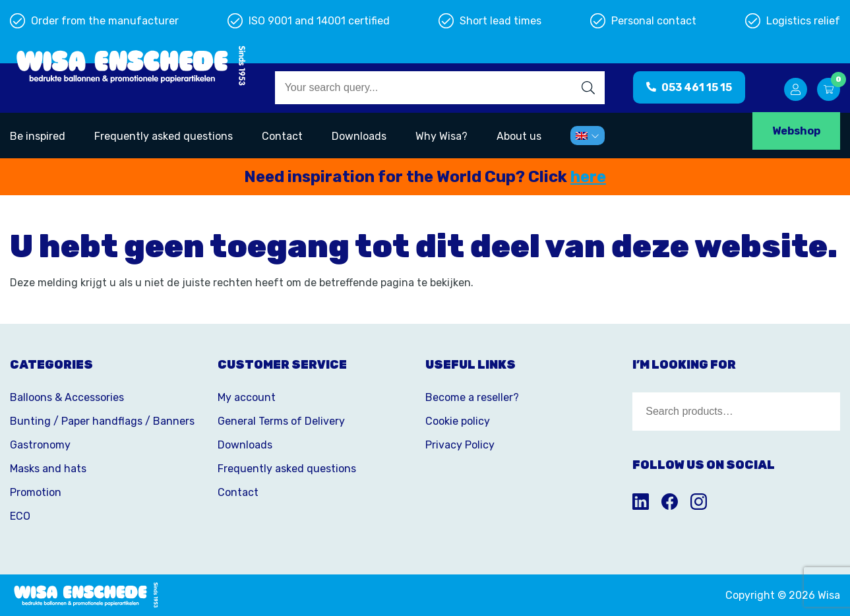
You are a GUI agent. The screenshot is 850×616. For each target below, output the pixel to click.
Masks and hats (48, 469)
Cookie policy (458, 421)
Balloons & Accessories (67, 397)
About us (519, 136)
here (588, 177)
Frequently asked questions (164, 136)
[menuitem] (588, 136)
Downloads (359, 136)
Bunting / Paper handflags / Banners (102, 421)
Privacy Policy (460, 445)
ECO (20, 516)
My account (247, 397)
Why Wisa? (441, 136)
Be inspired (38, 136)
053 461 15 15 (689, 87)
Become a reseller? (472, 397)
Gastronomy (40, 445)
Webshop (796, 131)
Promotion (36, 492)
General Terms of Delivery (281, 421)
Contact (282, 136)
